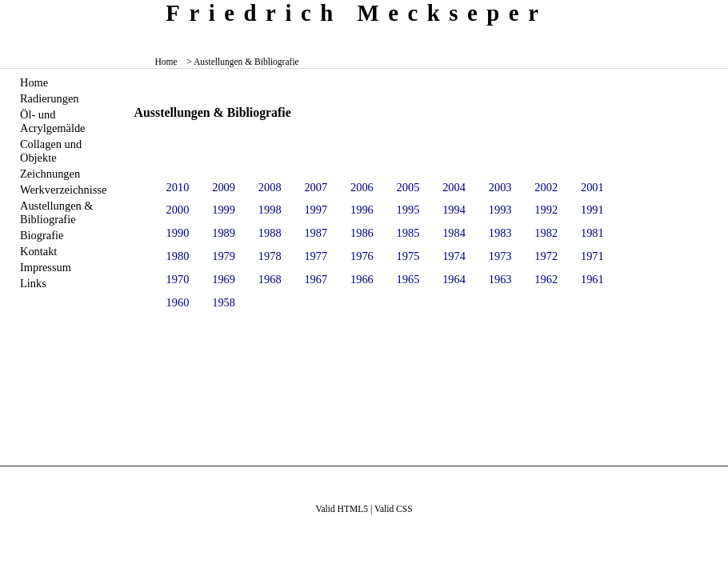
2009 (224, 187)
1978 (270, 256)
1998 (270, 210)
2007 (316, 187)
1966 (362, 279)
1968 (270, 279)
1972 (546, 256)
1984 (454, 233)
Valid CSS (394, 509)
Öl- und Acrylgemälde (53, 121)
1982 (546, 233)
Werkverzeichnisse (63, 190)
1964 (454, 279)
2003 (500, 187)
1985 (408, 233)
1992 (546, 210)
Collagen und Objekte (51, 151)
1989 (224, 233)
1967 (316, 279)
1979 (224, 256)
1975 (408, 256)
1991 (592, 210)
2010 (178, 187)
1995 (408, 210)
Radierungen (50, 98)
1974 (454, 256)
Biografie (42, 235)
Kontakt (38, 251)
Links (33, 283)
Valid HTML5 (342, 509)
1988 (270, 233)
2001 (592, 187)
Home (166, 62)
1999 (224, 210)
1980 (178, 256)
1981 (592, 233)
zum (717, 12)
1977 (316, 256)
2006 (362, 187)
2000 (178, 210)
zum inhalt (710, 12)
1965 (408, 279)
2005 (408, 187)
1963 (500, 279)
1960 (178, 302)
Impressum (46, 267)
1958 (224, 302)
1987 (316, 233)
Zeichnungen (50, 174)
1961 (592, 279)
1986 (362, 233)
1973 (500, 256)
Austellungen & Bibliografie (57, 212)
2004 (454, 187)
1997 (316, 210)
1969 (224, 279)
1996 (362, 210)
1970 (178, 279)
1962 (546, 279)
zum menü (704, 12)
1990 (178, 233)
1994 (454, 210)
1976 (362, 256)
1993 (500, 210)
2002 (546, 187)
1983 (500, 233)
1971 (592, 256)
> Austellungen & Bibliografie (243, 62)
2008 (270, 187)
